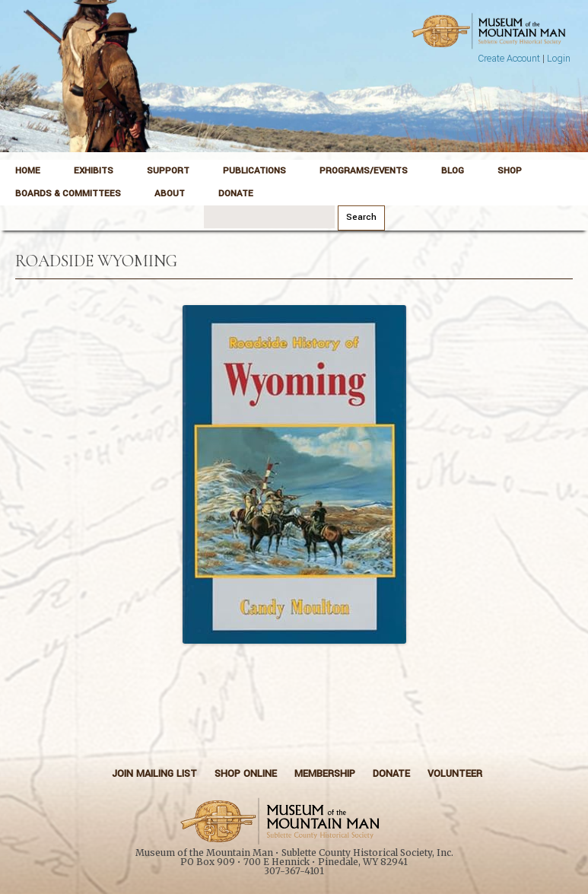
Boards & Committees (68, 194)
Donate (236, 194)
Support (168, 171)
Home (28, 171)
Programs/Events (364, 171)
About (170, 194)
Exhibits (94, 171)
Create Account (509, 59)
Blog (453, 171)
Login (559, 59)
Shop (510, 171)
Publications (254, 171)
